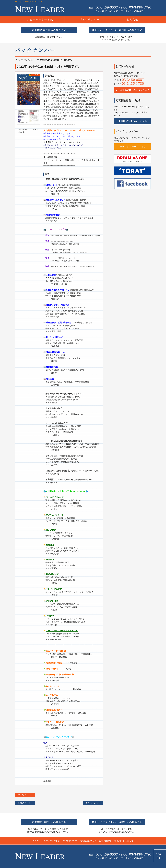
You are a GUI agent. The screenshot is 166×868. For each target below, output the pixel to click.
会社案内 (118, 841)
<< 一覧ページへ (25, 795)
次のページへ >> (93, 803)
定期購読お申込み (88, 841)
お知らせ (129, 841)
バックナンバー (30, 60)
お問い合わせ (105, 841)
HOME (18, 60)
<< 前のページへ (25, 803)
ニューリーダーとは (51, 841)
